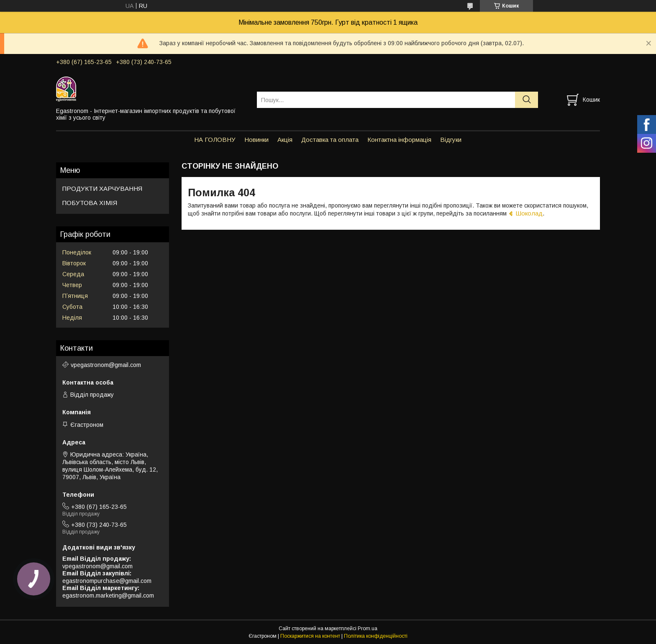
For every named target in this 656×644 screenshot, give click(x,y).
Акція (285, 140)
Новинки (256, 140)
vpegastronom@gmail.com (106, 365)
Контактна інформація (399, 140)
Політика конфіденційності (376, 636)
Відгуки (451, 140)
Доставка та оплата (330, 140)
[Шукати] (527, 100)
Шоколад (529, 213)
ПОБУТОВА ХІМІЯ (90, 203)
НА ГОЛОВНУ (215, 140)
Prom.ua (368, 629)
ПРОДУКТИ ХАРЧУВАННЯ (102, 189)
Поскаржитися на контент (310, 636)
